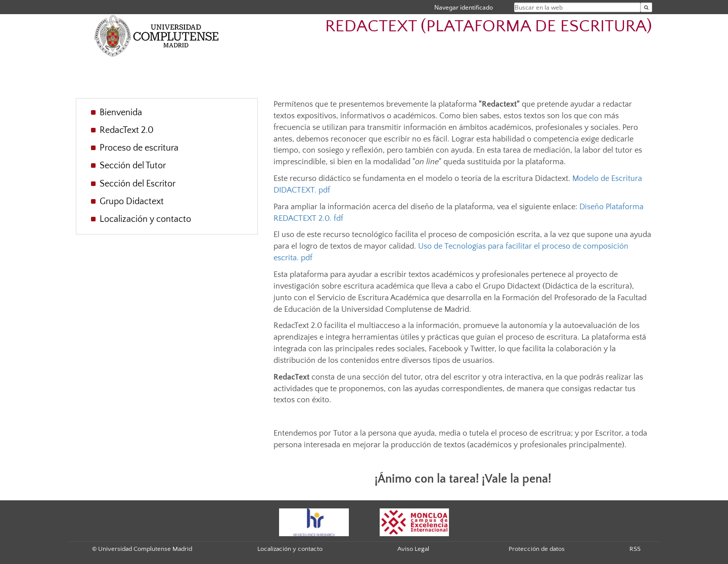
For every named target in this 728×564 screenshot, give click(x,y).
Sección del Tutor (133, 166)
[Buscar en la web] (646, 7)
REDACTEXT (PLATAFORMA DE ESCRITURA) (489, 27)
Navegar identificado (464, 7)
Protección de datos (537, 549)
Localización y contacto (145, 219)
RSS (635, 549)
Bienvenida (121, 113)
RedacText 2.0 (127, 130)
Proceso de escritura (139, 148)
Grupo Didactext (132, 202)
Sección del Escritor (138, 184)
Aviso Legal (413, 549)
